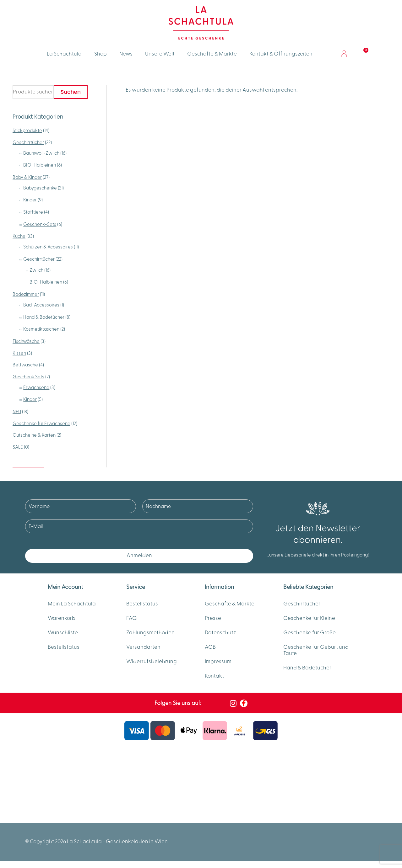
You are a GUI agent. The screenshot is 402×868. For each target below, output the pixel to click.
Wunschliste (63, 633)
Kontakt (214, 676)
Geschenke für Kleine (309, 618)
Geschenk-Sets (40, 224)
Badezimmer (26, 294)
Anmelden (139, 556)
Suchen (71, 92)
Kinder (30, 200)
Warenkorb (62, 618)
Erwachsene (36, 388)
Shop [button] (100, 54)
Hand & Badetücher (44, 317)
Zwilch (36, 270)
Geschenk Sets (28, 377)
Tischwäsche (26, 341)
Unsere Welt (160, 54)
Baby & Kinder (27, 177)
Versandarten (143, 647)
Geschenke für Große (310, 633)
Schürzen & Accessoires (48, 247)
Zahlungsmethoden (150, 633)
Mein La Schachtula (72, 604)
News (126, 54)
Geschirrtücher (28, 143)
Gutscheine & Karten (34, 435)
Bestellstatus (64, 647)
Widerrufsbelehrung (152, 662)
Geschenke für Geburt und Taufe (316, 650)
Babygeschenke (40, 188)
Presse (213, 618)
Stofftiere (33, 212)
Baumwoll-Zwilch (41, 153)
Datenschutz (220, 633)
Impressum (218, 662)
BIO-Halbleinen (40, 165)
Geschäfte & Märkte (212, 54)
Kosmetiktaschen (41, 329)
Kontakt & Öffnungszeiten (281, 54)
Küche (19, 236)
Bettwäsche (25, 365)
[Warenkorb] (362, 54)
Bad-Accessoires (41, 305)
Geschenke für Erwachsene (41, 424)
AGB (210, 647)
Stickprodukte (27, 131)
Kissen (19, 353)
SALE (18, 447)
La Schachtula (64, 54)
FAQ (132, 618)
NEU (17, 412)
